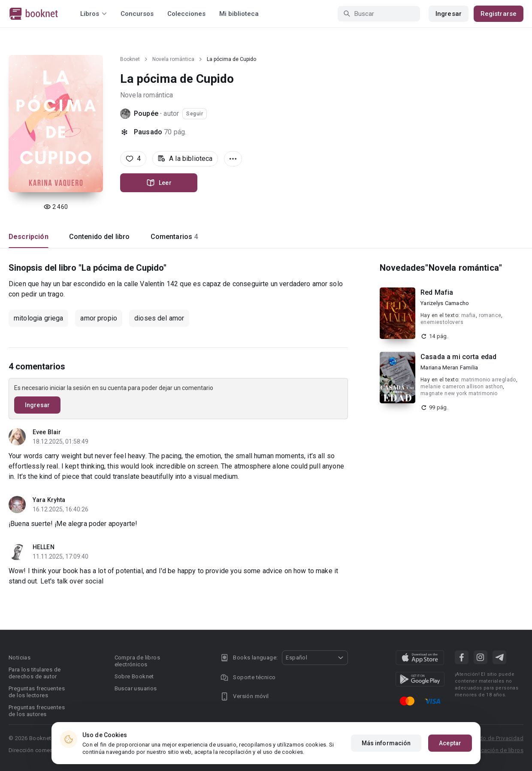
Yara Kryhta (49, 500)
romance (490, 315)
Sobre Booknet (134, 676)
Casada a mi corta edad (458, 357)
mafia (469, 315)
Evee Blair (47, 432)
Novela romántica (173, 59)
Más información (386, 743)
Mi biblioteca (239, 14)
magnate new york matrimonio (459, 393)
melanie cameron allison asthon (462, 387)
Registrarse (499, 14)
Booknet (130, 59)
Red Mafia (437, 292)
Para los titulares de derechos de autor (35, 673)
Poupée (146, 113)
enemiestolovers (442, 322)
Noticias (20, 658)
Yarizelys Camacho (445, 303)
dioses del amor (159, 318)
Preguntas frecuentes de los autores (37, 711)
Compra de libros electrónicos (137, 661)
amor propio (99, 318)
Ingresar (449, 14)
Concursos (137, 14)
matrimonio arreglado (489, 380)
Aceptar (450, 743)
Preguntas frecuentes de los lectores (37, 692)
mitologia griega (38, 318)
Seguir (195, 114)
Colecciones (186, 14)
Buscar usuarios (136, 688)
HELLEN (44, 547)
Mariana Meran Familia (449, 367)
